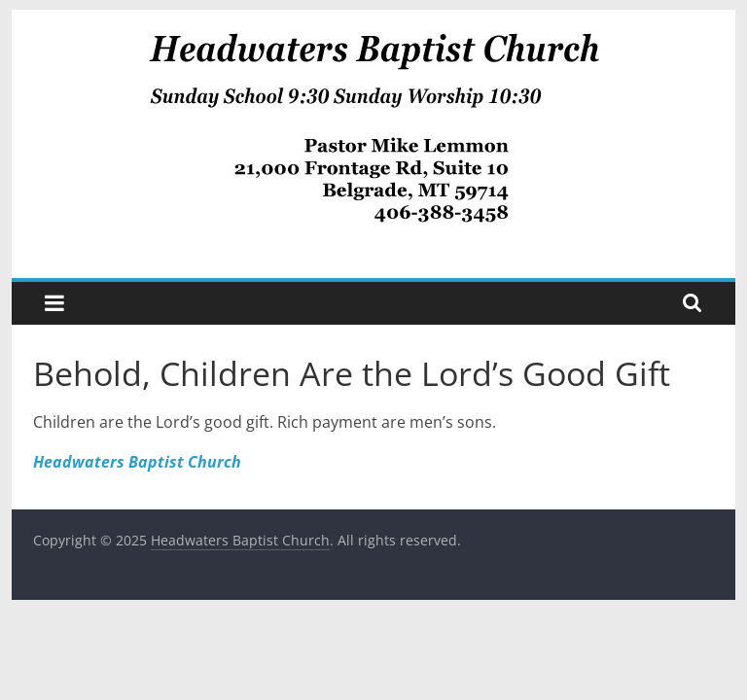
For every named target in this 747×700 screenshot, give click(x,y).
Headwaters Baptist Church (137, 462)
